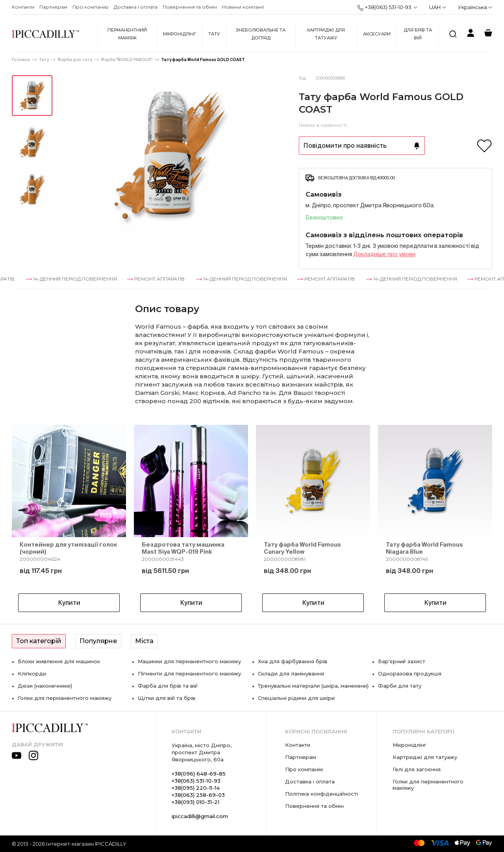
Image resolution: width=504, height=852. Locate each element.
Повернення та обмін (190, 7)
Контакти (23, 7)
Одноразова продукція (410, 673)
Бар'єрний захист (402, 661)
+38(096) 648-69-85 (199, 774)
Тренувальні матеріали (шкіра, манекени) (313, 686)
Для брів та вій (418, 34)
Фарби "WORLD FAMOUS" (127, 60)
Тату (214, 34)
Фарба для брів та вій (168, 686)
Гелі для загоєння (417, 769)
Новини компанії (243, 7)
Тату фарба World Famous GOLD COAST (203, 60)
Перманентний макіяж (127, 34)
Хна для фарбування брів (293, 661)
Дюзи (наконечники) (45, 686)
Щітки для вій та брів (167, 698)
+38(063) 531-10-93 (384, 7)
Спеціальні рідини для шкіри (296, 698)
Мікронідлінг (180, 34)
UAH (438, 7)
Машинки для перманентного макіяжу (189, 661)
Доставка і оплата (136, 7)
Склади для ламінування (291, 673)
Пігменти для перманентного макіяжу (189, 673)
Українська (475, 7)
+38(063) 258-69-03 (198, 795)
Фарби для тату (75, 60)
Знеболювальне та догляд (261, 34)
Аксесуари (377, 34)
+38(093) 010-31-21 (195, 802)
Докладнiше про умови (384, 254)
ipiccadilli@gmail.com (200, 816)
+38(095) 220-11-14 (196, 788)
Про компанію (91, 7)
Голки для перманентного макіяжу (65, 698)
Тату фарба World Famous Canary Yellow (302, 548)
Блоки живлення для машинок (59, 661)
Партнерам (53, 7)
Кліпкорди (32, 673)
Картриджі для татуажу (326, 34)
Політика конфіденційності (321, 794)
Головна (21, 60)
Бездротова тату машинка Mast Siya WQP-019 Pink (183, 548)
